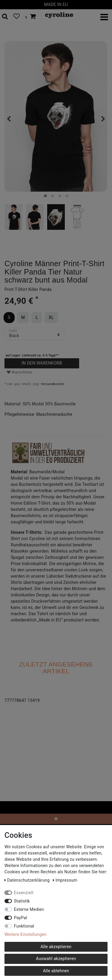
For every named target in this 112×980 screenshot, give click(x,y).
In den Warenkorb (42, 363)
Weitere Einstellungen (25, 934)
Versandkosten (53, 384)
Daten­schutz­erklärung (28, 880)
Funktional (24, 926)
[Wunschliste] (17, 17)
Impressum (65, 880)
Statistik (22, 901)
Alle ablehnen (56, 971)
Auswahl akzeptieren (56, 959)
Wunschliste (20, 372)
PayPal (21, 918)
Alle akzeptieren (56, 947)
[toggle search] (5, 17)
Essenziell (24, 893)
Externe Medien (29, 909)
